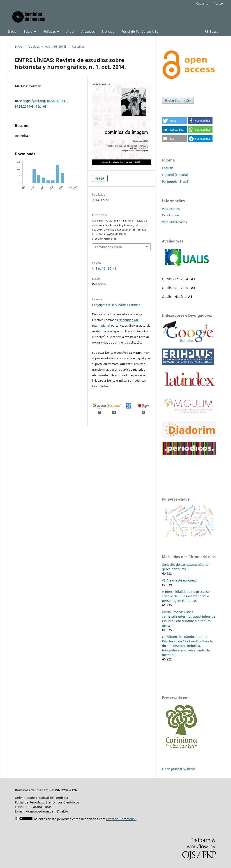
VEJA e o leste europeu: (179, 580)
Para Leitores (171, 209)
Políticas (50, 31)
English (168, 168)
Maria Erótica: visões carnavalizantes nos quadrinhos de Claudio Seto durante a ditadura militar (189, 619)
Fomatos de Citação (109, 247)
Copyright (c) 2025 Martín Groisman (116, 305)
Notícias (108, 31)
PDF (101, 178)
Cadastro (202, 3)
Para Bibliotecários (174, 222)
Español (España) (175, 175)
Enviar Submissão (178, 100)
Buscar (213, 31)
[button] (174, 121)
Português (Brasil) (176, 181)
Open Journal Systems (179, 769)
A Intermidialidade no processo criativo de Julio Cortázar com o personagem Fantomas (186, 596)
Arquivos (88, 31)
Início (12, 31)
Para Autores (171, 215)
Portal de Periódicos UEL (140, 31)
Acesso (218, 3)
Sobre (29, 31)
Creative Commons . (121, 819)
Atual (70, 31)
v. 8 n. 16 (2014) (56, 46)
